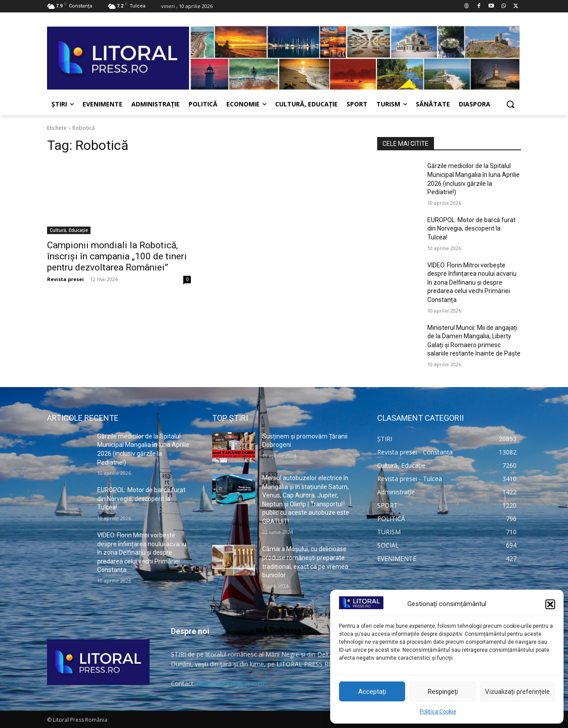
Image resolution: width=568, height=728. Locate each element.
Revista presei (65, 279)
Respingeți (443, 692)
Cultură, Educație (69, 230)
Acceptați (372, 692)
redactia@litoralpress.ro (231, 683)
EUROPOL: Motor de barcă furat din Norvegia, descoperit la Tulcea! (471, 229)
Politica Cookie (438, 712)
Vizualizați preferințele (517, 692)
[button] (550, 604)
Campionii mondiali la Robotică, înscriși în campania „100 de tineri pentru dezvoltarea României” (117, 256)
